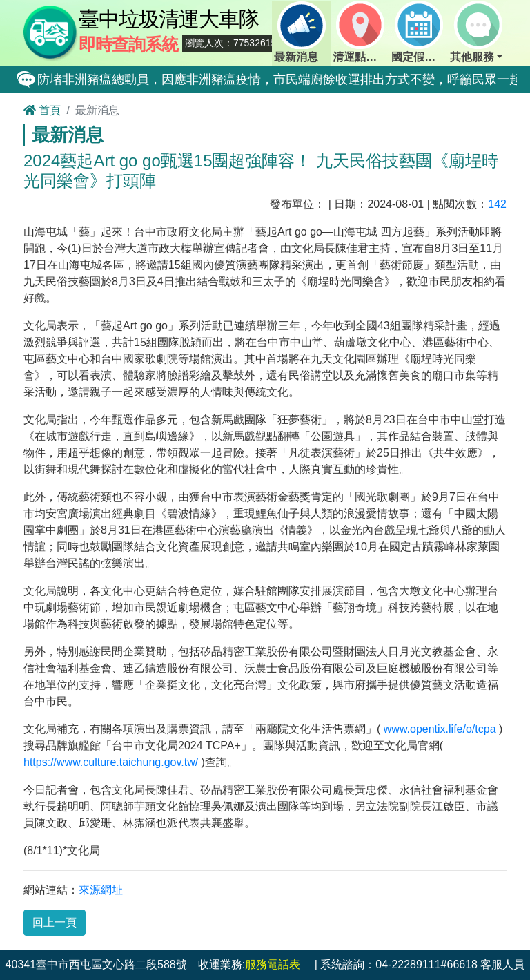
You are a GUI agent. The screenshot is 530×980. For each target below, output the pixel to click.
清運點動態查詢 (361, 32)
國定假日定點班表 (420, 32)
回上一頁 (55, 922)
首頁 (42, 110)
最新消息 (300, 32)
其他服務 (475, 32)
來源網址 (101, 890)
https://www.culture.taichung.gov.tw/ (111, 762)
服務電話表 (273, 964)
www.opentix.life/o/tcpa (440, 729)
